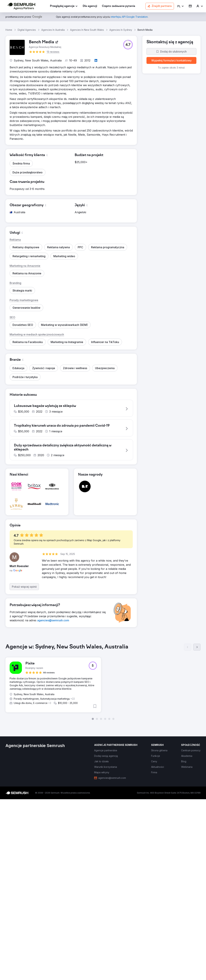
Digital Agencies (27, 30)
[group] (103, 685)
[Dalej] (197, 651)
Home (9, 30)
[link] (90, 6)
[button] (181, 6)
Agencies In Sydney (121, 30)
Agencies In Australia (53, 30)
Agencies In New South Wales (87, 30)
